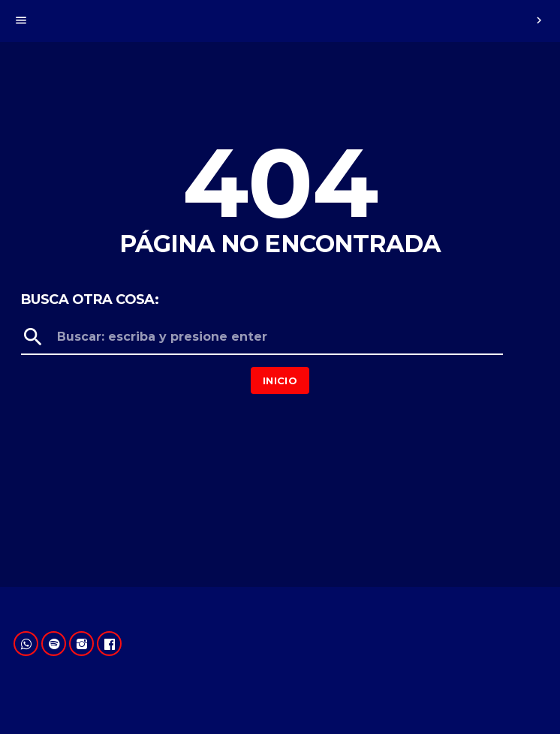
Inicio (280, 381)
